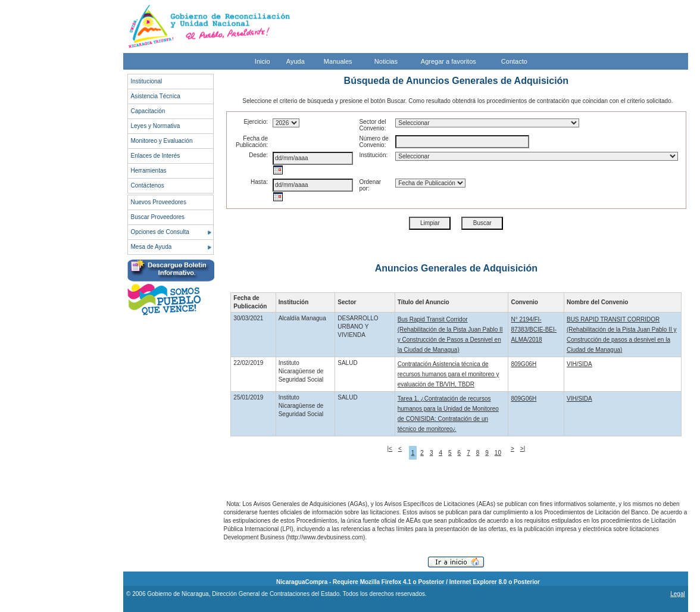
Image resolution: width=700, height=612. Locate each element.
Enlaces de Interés (156, 156)
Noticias (386, 61)
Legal (677, 594)
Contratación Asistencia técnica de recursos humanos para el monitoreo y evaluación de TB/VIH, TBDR (449, 374)
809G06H (524, 364)
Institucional (147, 81)
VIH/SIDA (579, 364)
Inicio (262, 61)
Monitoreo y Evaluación (162, 141)
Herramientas (149, 171)
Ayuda (296, 61)
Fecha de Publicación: (252, 142)
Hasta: (259, 182)
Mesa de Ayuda (151, 247)
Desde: (258, 155)
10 (498, 453)
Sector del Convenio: (372, 125)
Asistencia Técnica (156, 96)
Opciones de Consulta (160, 232)
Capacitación (148, 111)
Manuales (338, 61)
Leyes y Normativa (156, 126)
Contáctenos (148, 185)
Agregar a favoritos (449, 61)
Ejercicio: (256, 122)
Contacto (514, 61)
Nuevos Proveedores (159, 202)
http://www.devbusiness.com (326, 537)
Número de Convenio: (374, 142)
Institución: (373, 155)
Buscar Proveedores (158, 217)
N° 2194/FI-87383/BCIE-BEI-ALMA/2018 (534, 330)
